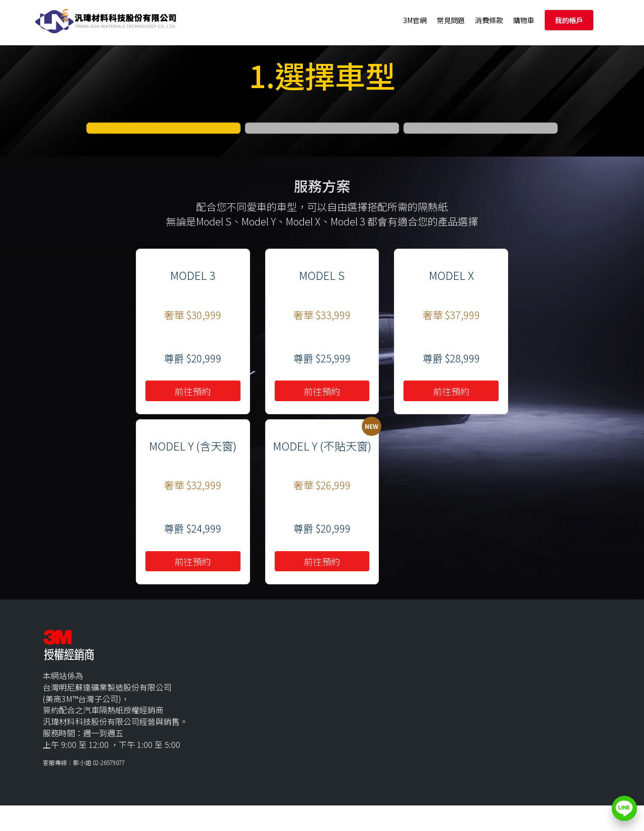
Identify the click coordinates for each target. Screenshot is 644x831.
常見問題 (451, 20)
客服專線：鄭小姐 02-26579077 (84, 762)
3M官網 (415, 20)
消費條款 (489, 20)
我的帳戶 (569, 20)
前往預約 (193, 391)
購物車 (524, 20)
